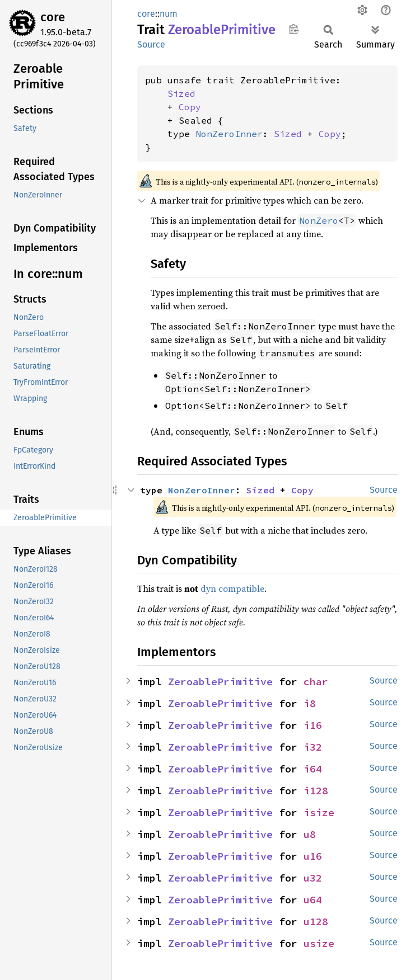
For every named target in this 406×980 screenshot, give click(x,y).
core (53, 17)
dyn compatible (232, 588)
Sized (181, 93)
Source (151, 44)
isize (319, 812)
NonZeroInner (229, 134)
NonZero (319, 220)
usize (319, 943)
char (316, 682)
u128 (316, 922)
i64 (313, 769)
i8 (310, 703)
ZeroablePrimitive (220, 682)
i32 (313, 747)
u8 (310, 834)
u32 (313, 878)
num (169, 14)
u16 (313, 856)
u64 (313, 900)
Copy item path (294, 29)
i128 (316, 791)
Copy (190, 107)
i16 (313, 725)
